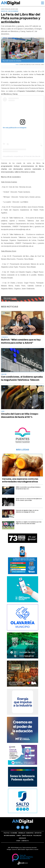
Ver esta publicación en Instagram (15, 128)
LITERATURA (22, 65)
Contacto (25, 841)
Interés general (10, 835)
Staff (18, 841)
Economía (14, 833)
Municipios (30, 833)
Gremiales (22, 833)
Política (7, 833)
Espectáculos (27, 835)
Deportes (38, 833)
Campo (19, 835)
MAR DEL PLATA (30, 65)
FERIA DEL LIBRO (39, 65)
